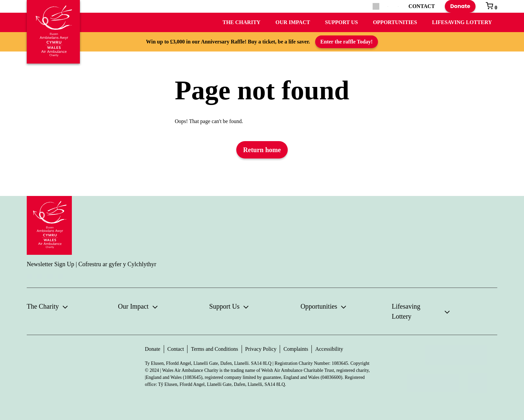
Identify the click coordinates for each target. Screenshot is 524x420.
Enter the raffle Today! (347, 42)
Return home (262, 150)
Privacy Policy (261, 349)
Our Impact (293, 22)
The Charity (241, 22)
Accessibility (329, 349)
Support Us (342, 22)
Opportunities (395, 22)
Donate (460, 6)
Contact (176, 349)
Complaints (296, 349)
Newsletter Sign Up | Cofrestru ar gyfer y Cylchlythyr (92, 264)
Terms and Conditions (214, 349)
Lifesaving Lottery (462, 22)
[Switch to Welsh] (398, 7)
